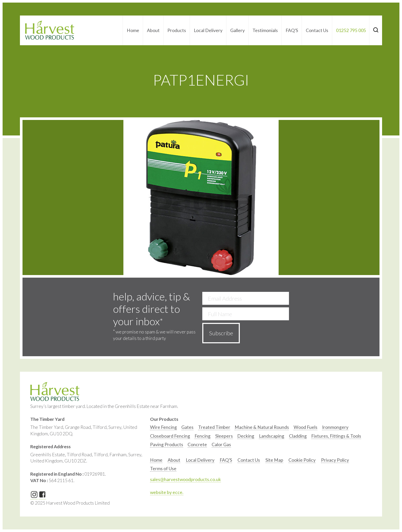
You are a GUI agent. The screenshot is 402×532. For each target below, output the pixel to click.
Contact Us (317, 30)
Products (177, 30)
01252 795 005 (351, 30)
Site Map (274, 460)
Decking (246, 436)
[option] (163, 428)
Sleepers (224, 436)
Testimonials (265, 30)
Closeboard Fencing (170, 436)
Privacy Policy (335, 460)
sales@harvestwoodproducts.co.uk (185, 479)
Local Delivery (208, 30)
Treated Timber (214, 427)
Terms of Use (163, 469)
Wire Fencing (163, 427)
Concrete (197, 444)
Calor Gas (221, 444)
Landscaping (272, 436)
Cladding (298, 436)
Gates (187, 427)
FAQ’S (292, 30)
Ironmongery (335, 427)
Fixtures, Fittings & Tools (336, 436)
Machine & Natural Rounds (262, 427)
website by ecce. (167, 492)
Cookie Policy (302, 460)
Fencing (203, 436)
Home (133, 30)
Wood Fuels (306, 427)
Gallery (237, 30)
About (153, 30)
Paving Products (167, 444)
